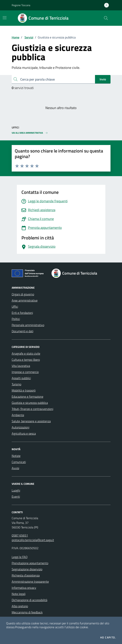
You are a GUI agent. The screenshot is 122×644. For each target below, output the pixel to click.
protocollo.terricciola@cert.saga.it (33, 540)
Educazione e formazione (27, 397)
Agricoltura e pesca (24, 433)
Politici (16, 319)
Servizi (29, 37)
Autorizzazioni (20, 427)
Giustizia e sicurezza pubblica (30, 403)
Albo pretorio (20, 606)
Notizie (16, 456)
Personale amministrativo (28, 325)
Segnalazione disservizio (27, 569)
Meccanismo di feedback (27, 612)
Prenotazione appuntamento (30, 563)
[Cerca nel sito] (106, 18)
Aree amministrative (25, 300)
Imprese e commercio (25, 372)
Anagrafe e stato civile (26, 353)
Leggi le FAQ (20, 557)
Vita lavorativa (21, 366)
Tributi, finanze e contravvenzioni (32, 409)
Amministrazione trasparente (30, 582)
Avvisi (15, 468)
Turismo (16, 384)
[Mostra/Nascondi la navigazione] (5, 18)
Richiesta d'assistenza (26, 575)
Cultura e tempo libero (26, 360)
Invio (103, 79)
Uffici (15, 307)
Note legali (19, 594)
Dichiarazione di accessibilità (29, 600)
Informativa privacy (24, 588)
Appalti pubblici (21, 378)
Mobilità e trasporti (24, 390)
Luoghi (16, 490)
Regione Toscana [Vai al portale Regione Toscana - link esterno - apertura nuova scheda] (21, 5)
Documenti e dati (23, 331)
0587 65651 (20, 535)
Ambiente (18, 415)
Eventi (16, 497)
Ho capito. (108, 637)
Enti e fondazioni (22, 313)
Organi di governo (23, 294)
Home (16, 37)
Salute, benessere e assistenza (31, 421)
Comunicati (19, 462)
